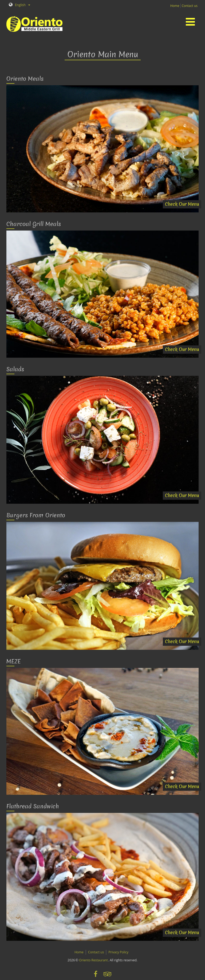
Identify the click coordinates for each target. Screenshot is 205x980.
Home (175, 6)
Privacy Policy (118, 952)
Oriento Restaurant (93, 960)
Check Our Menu (182, 204)
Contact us (190, 6)
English (17, 5)
